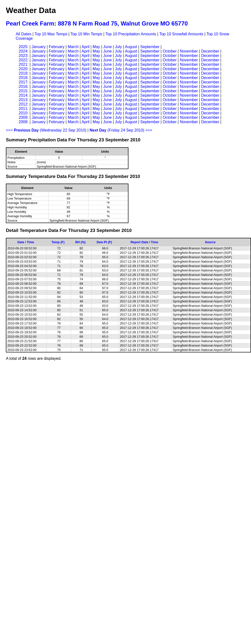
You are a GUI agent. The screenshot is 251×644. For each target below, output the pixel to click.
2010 (23, 113)
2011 (23, 109)
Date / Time (26, 242)
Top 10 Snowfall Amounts (181, 34)
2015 (23, 91)
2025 (23, 47)
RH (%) (80, 242)
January (39, 47)
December (210, 51)
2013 (23, 100)
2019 (23, 73)
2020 (23, 69)
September (150, 47)
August (131, 47)
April (86, 47)
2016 (23, 87)
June (107, 47)
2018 (23, 78)
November (189, 51)
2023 (23, 56)
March (73, 47)
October (170, 51)
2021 (23, 64)
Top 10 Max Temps (51, 34)
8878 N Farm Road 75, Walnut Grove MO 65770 (123, 23)
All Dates (24, 34)
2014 (23, 95)
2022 (23, 60)
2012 (23, 104)
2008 (23, 122)
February (57, 47)
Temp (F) (58, 242)
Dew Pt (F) (104, 242)
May (96, 47)
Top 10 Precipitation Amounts (131, 34)
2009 (23, 117)
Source (210, 242)
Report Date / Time (144, 242)
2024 (23, 51)
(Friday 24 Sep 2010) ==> (121, 130)
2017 (23, 82)
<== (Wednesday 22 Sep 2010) (46, 130)
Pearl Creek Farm (30, 23)
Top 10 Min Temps (87, 34)
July (118, 47)
